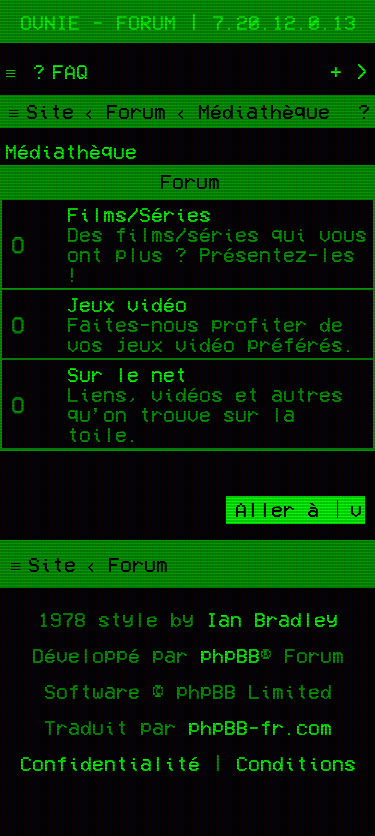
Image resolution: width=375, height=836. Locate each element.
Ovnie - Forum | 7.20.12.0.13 (188, 22)
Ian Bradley (272, 619)
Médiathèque (71, 151)
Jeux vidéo (127, 304)
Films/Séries (139, 214)
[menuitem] (58, 71)
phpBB (230, 655)
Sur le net (127, 374)
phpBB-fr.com (260, 727)
